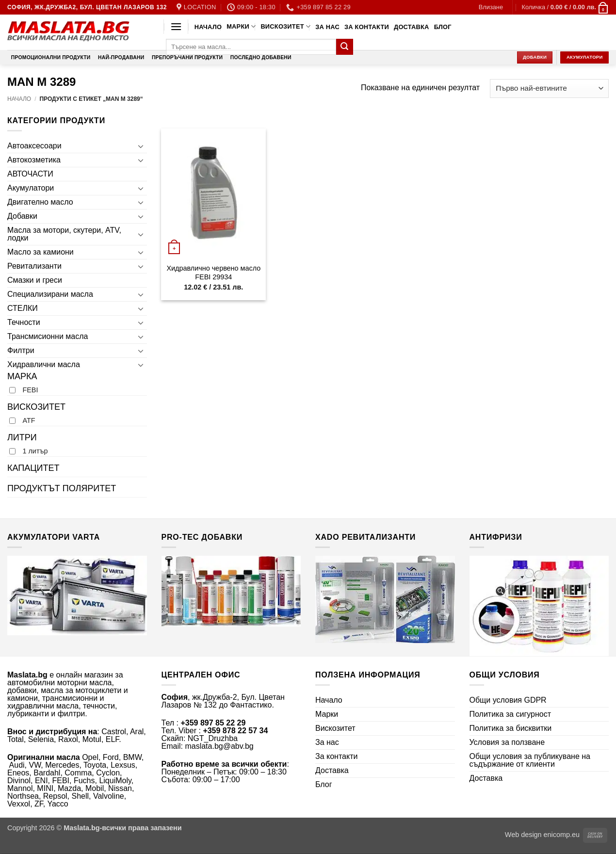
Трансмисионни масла (48, 336)
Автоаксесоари (34, 146)
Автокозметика (34, 160)
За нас (327, 27)
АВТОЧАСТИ (30, 174)
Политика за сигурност (511, 714)
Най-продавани (121, 57)
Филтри (21, 350)
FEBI (30, 390)
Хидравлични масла (44, 364)
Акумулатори (31, 188)
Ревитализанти (34, 266)
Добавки (22, 216)
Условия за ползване (507, 742)
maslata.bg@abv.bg (219, 746)
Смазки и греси (35, 280)
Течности (24, 322)
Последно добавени (261, 57)
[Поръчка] (549, 89)
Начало (208, 27)
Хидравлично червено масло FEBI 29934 (213, 273)
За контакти (367, 27)
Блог (443, 27)
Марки (241, 26)
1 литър (35, 451)
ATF (29, 420)
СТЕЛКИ (23, 308)
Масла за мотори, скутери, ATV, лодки (64, 234)
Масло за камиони (41, 252)
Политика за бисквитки (511, 728)
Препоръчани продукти (187, 57)
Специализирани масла (50, 294)
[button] (491, 7)
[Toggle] (141, 146)
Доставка (412, 27)
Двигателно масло (40, 202)
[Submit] (344, 47)
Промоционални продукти (51, 57)
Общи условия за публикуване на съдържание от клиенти (530, 760)
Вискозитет (285, 26)
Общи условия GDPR (508, 700)
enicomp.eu (562, 835)
